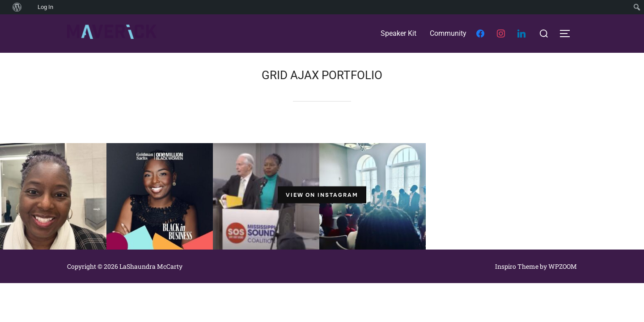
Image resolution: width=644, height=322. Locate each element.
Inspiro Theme (517, 266)
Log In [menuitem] (45, 7)
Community (448, 33)
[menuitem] (5, 7)
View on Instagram (322, 195)
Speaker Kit (398, 33)
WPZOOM (563, 266)
